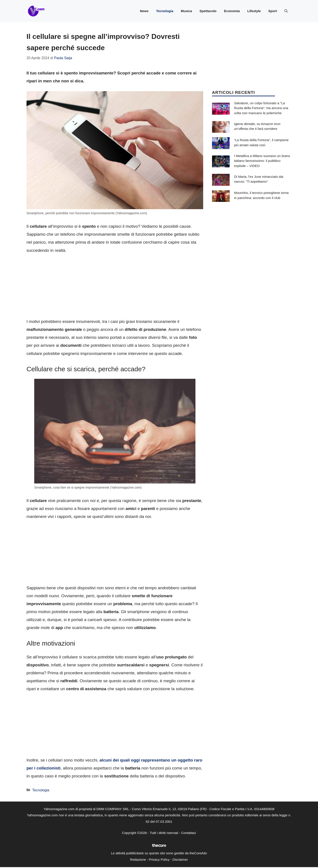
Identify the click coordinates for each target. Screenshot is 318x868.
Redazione (138, 859)
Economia (232, 11)
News (144, 11)
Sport (273, 11)
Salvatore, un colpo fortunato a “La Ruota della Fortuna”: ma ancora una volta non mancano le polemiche (261, 108)
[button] (286, 11)
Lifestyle (254, 11)
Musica (186, 11)
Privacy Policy (159, 859)
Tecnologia (165, 11)
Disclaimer (180, 859)
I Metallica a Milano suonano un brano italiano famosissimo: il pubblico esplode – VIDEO (262, 161)
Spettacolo (208, 11)
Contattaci (189, 833)
